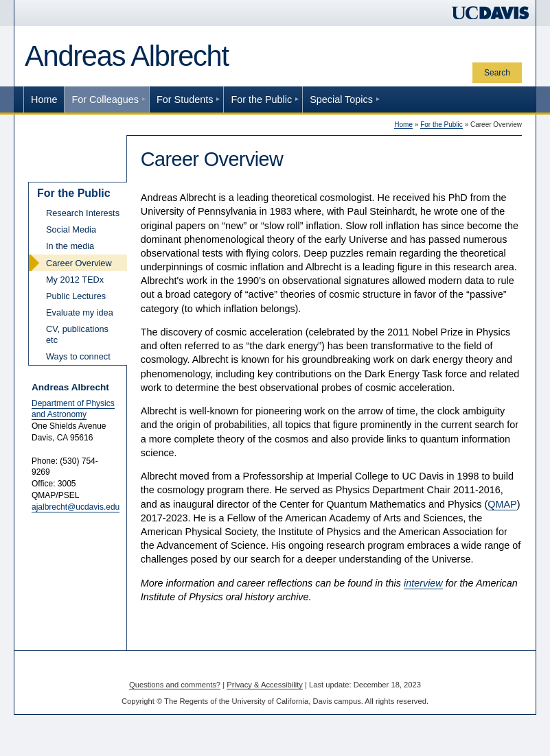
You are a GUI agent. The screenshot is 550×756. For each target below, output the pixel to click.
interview (423, 583)
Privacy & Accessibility (265, 685)
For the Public (261, 99)
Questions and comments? (175, 685)
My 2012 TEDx (75, 280)
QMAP (502, 504)
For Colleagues (105, 99)
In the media (70, 246)
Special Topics (341, 99)
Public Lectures (76, 296)
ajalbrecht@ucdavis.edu (76, 507)
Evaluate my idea (80, 312)
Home (44, 99)
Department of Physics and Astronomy (73, 409)
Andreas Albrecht (127, 56)
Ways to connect (78, 356)
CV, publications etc (77, 334)
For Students (185, 99)
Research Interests (83, 213)
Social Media (71, 229)
